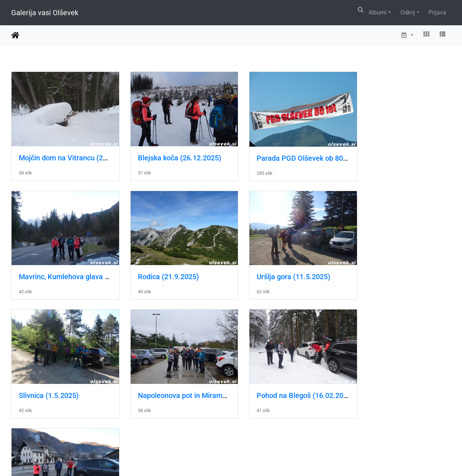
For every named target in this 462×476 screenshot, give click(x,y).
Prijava (437, 12)
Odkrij (408, 12)
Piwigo (245, 461)
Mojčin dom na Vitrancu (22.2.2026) (76, 153)
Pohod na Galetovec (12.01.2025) (185, 382)
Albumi (378, 12)
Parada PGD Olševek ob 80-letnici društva (311, 153)
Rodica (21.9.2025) (49, 268)
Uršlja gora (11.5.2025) (168, 268)
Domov (15, 35)
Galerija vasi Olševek (45, 13)
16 (256, 433)
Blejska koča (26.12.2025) (173, 153)
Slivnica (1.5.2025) (274, 268)
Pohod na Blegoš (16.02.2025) (67, 382)
